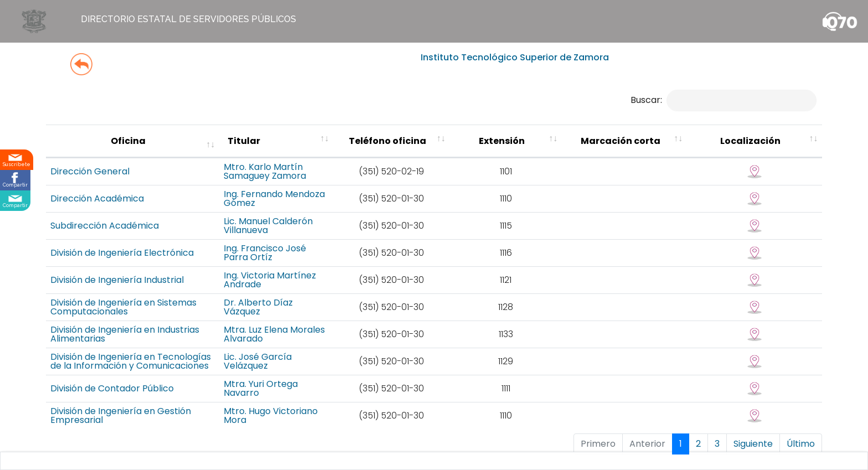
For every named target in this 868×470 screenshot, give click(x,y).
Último (801, 429)
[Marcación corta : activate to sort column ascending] (687, 148)
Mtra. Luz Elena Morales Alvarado (361, 327)
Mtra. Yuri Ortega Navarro (366, 380)
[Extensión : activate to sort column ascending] (603, 148)
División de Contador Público (112, 380)
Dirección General (90, 184)
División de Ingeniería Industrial (117, 279)
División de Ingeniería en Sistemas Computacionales (163, 303)
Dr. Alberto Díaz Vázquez (365, 303)
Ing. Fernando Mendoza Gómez (378, 210)
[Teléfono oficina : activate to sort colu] (509, 148)
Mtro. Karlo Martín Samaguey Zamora (374, 184)
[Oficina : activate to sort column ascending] (176, 148)
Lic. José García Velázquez (368, 355)
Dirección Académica (97, 210)
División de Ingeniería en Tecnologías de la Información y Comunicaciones (174, 355)
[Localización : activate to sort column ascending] (779, 148)
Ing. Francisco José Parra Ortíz (377, 256)
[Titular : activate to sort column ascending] (378, 148)
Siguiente (753, 429)
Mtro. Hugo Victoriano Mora (370, 403)
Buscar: (724, 100)
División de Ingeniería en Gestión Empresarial (148, 403)
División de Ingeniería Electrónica (122, 256)
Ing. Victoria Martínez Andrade (377, 279)
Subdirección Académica (105, 233)
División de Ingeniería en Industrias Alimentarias (153, 327)
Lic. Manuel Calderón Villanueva (378, 233)
